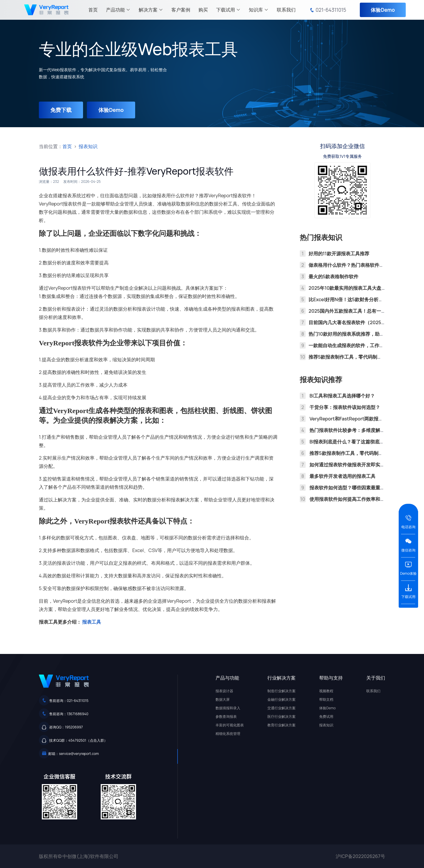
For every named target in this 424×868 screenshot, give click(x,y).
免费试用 (326, 717)
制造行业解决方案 (281, 691)
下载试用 (228, 10)
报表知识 (88, 146)
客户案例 (181, 10)
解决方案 (151, 10)
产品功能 (118, 10)
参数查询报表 (226, 717)
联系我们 (286, 10)
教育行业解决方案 (281, 725)
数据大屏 (223, 699)
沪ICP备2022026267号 (360, 856)
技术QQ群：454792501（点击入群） (78, 740)
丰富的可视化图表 (230, 725)
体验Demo (383, 10)
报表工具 (92, 622)
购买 (203, 10)
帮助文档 (326, 699)
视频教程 (326, 691)
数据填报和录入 (228, 708)
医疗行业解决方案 (281, 717)
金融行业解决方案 (281, 699)
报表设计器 (224, 691)
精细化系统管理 (228, 734)
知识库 (259, 10)
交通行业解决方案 (281, 708)
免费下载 (61, 110)
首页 (93, 10)
